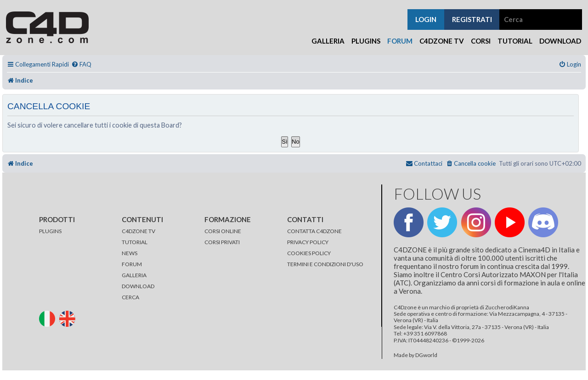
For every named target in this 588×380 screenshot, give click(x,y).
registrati (472, 19)
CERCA (130, 297)
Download (560, 41)
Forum (400, 41)
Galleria (328, 41)
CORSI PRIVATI (222, 242)
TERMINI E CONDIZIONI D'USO (325, 264)
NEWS (130, 253)
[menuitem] (81, 64)
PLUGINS (50, 231)
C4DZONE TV (139, 231)
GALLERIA (134, 275)
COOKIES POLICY (309, 253)
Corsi (481, 41)
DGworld (426, 355)
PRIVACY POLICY (308, 242)
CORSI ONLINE (223, 231)
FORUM (132, 264)
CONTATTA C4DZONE (314, 231)
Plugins (366, 41)
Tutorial (515, 41)
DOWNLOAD (138, 286)
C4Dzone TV (442, 41)
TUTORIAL (135, 242)
